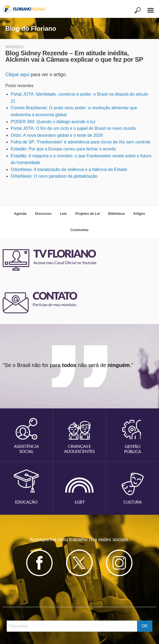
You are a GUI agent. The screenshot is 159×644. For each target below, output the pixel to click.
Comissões (79, 230)
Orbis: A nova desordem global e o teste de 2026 (57, 135)
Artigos (139, 214)
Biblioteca (117, 214)
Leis (63, 214)
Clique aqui (17, 75)
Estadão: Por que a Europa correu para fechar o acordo (63, 149)
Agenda (20, 214)
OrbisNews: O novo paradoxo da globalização (54, 176)
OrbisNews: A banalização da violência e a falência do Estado (69, 169)
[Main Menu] (148, 8)
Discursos (43, 214)
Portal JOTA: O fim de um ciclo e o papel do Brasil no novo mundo (73, 128)
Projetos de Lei (88, 214)
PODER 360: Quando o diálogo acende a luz (53, 122)
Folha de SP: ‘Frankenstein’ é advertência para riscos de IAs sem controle (81, 142)
